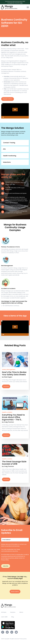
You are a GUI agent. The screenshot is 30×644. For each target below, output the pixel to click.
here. (21, 3)
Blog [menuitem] (13, 617)
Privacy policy (23, 639)
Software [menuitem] (4, 612)
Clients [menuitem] (21, 612)
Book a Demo (15, 592)
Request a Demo (8, 99)
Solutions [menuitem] (13, 612)
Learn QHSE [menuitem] (4, 617)
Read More (15, 370)
